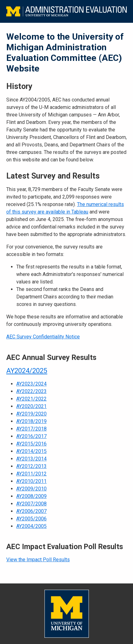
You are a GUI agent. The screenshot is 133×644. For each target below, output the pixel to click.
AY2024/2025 (27, 371)
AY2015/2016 (31, 444)
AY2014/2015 (31, 451)
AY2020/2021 (31, 406)
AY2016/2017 (31, 436)
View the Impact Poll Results (38, 560)
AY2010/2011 (31, 481)
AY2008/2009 (31, 496)
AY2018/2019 (31, 421)
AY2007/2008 (31, 504)
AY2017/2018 (31, 429)
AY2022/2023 (31, 391)
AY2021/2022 (31, 399)
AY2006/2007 (31, 511)
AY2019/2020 (31, 414)
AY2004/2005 (31, 526)
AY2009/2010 (31, 489)
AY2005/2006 (31, 519)
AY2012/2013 (31, 466)
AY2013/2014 (31, 459)
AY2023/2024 (31, 384)
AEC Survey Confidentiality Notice (43, 337)
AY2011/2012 (31, 474)
